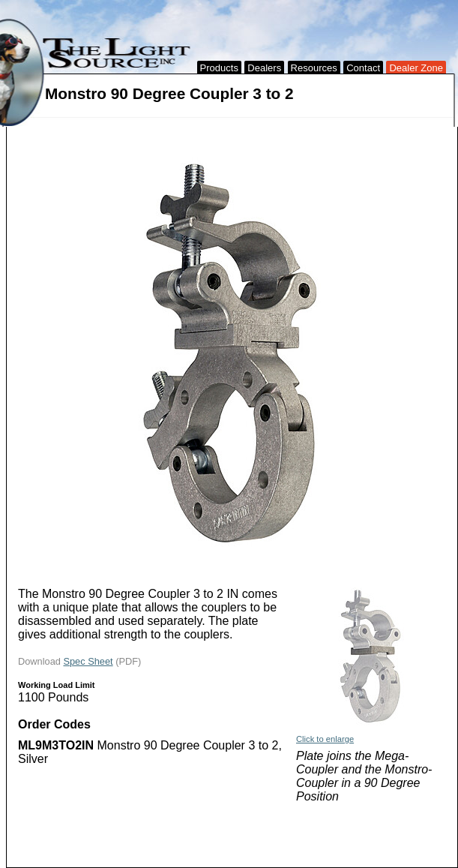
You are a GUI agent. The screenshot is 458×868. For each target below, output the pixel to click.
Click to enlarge (325, 739)
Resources (314, 68)
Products (219, 68)
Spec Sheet (88, 661)
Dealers (264, 68)
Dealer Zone (416, 68)
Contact (363, 68)
